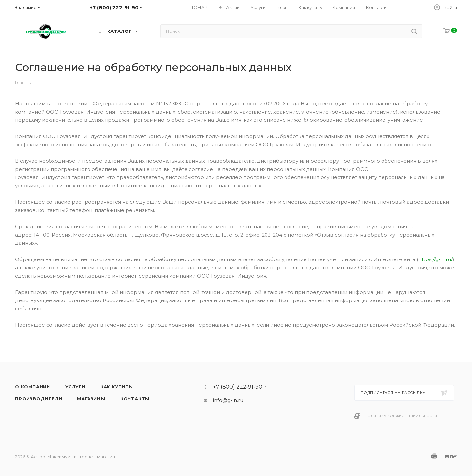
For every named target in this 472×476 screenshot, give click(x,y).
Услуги (75, 387)
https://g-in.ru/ (435, 259)
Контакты (135, 399)
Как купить (116, 387)
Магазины (91, 399)
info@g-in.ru (228, 400)
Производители (39, 399)
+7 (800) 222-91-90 (238, 387)
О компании (33, 387)
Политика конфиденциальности (401, 416)
